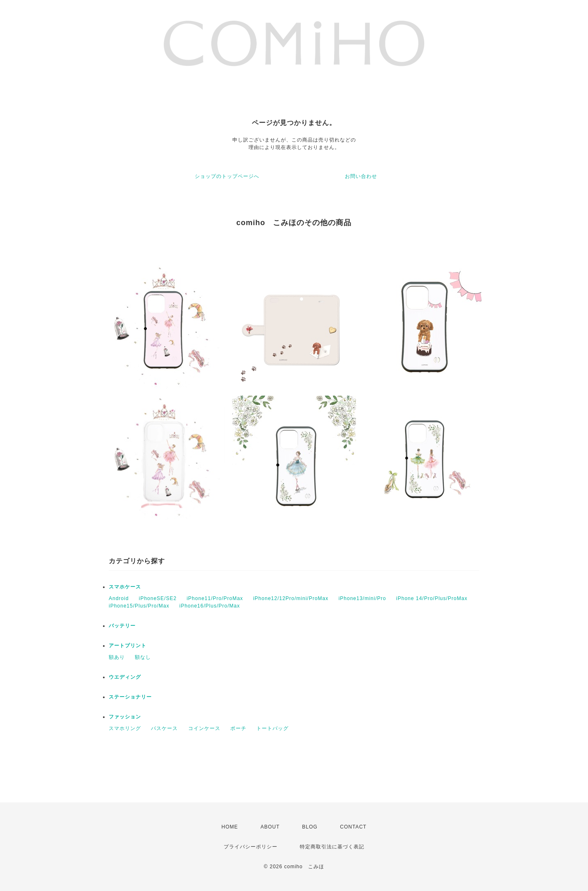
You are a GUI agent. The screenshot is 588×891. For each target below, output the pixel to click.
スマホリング (125, 728)
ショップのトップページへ (227, 176)
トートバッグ (272, 728)
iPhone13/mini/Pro (362, 598)
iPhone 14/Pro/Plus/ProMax (432, 598)
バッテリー (122, 626)
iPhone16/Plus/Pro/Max (210, 606)
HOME (230, 827)
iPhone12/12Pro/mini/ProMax (291, 598)
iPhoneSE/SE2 (158, 598)
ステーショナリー (130, 697)
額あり (117, 657)
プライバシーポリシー (251, 847)
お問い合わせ (361, 176)
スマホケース (125, 587)
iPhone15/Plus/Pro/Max (139, 606)
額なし (143, 657)
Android (119, 598)
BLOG (310, 827)
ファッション (125, 717)
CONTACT (353, 827)
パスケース (164, 728)
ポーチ (238, 728)
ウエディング (125, 677)
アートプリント (128, 646)
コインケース (204, 728)
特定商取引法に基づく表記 (332, 847)
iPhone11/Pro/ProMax (215, 598)
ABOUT (270, 827)
